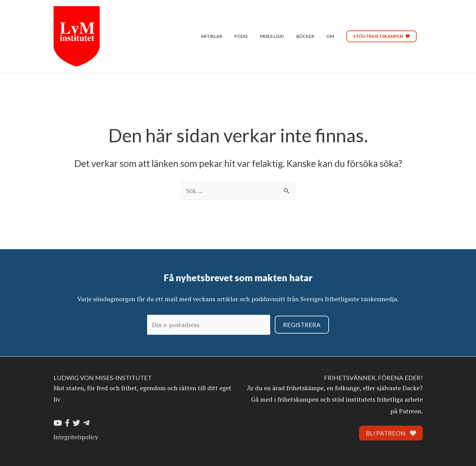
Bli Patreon (391, 433)
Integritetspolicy (76, 437)
